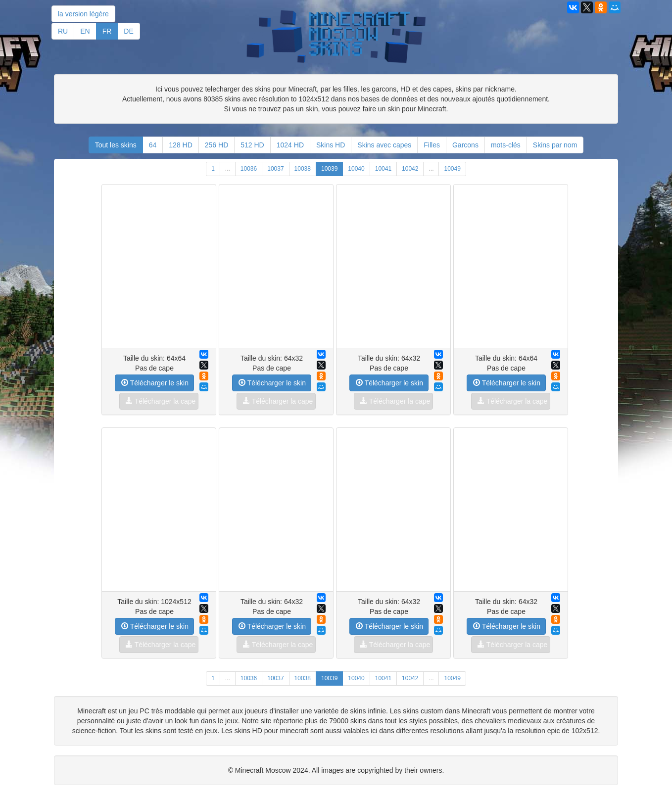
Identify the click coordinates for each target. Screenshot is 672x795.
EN (85, 31)
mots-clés (506, 145)
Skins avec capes (384, 145)
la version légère (83, 14)
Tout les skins (116, 145)
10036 (249, 169)
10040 (356, 169)
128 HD (180, 145)
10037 (275, 169)
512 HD (252, 145)
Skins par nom (555, 145)
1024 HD (290, 145)
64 (153, 145)
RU (63, 31)
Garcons (465, 145)
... (228, 169)
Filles (432, 145)
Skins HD (331, 145)
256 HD (216, 145)
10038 (303, 169)
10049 (452, 169)
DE (128, 31)
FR (107, 31)
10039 (329, 169)
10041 (383, 169)
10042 (410, 169)
